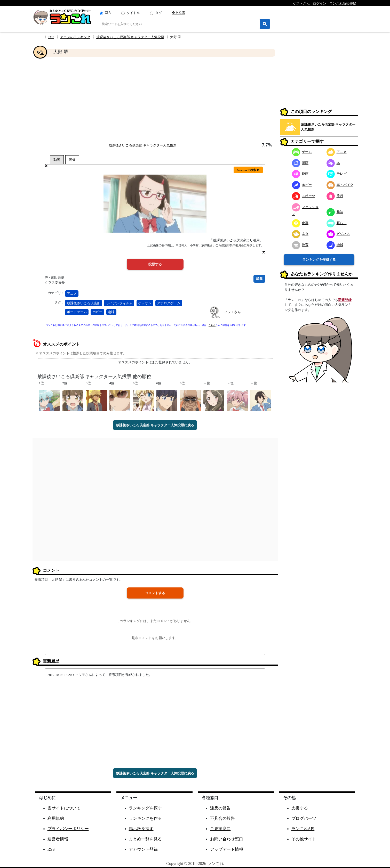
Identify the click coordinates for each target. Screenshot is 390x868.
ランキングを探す (145, 808)
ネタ (300, 234)
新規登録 (345, 300)
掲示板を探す (141, 829)
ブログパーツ (304, 818)
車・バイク (340, 185)
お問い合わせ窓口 (227, 839)
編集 (259, 279)
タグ (158, 13)
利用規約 (56, 818)
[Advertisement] (155, 100)
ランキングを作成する (319, 260)
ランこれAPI (303, 829)
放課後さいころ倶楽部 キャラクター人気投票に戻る (155, 425)
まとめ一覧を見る (145, 839)
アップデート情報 (227, 849)
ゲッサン (145, 303)
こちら (212, 325)
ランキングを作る (145, 818)
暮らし (337, 223)
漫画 (300, 163)
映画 (300, 174)
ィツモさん (232, 312)
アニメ (72, 294)
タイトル (133, 13)
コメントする (155, 593)
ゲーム (302, 152)
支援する (300, 808)
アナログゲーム (169, 303)
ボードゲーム (77, 312)
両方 (108, 13)
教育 (300, 245)
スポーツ (304, 196)
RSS (51, 849)
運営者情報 (58, 839)
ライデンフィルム (119, 303)
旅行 (335, 196)
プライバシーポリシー (68, 829)
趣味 (111, 312)
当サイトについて (64, 808)
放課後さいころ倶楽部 (84, 303)
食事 (300, 223)
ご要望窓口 (220, 829)
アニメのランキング (75, 37)
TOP (51, 37)
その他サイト (304, 839)
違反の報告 (220, 808)
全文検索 (179, 13)
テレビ (337, 174)
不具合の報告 (222, 818)
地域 (335, 245)
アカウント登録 (143, 849)
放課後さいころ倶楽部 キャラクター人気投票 (130, 37)
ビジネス (338, 234)
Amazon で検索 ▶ (248, 170)
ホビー (97, 312)
